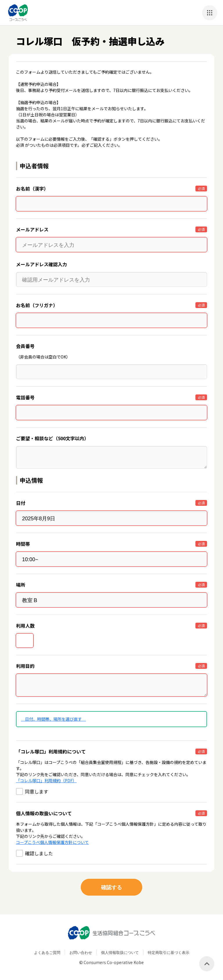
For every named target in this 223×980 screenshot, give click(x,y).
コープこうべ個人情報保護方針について (52, 842)
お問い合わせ (81, 952)
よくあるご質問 (47, 952)
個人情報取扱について (120, 952)
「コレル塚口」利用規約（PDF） (46, 780)
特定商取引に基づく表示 (169, 952)
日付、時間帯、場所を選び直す (53, 719)
